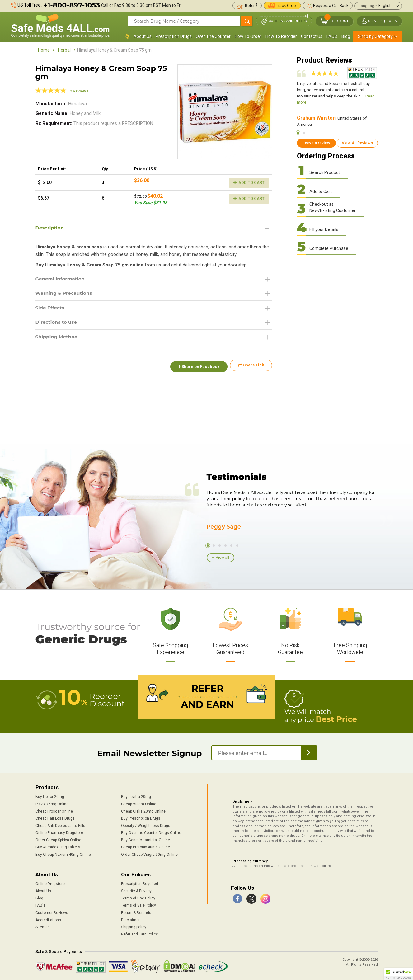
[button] (399, 974)
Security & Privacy (136, 890)
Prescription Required (140, 883)
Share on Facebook (197, 367)
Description (51, 228)
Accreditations (48, 919)
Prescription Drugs (174, 36)
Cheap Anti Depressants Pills (60, 825)
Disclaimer (130, 919)
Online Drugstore (50, 883)
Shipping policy (134, 926)
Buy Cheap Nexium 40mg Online (63, 854)
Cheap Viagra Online (139, 803)
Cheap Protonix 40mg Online (145, 846)
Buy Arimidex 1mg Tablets (58, 846)
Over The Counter (213, 36)
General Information (62, 279)
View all (222, 558)
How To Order (248, 36)
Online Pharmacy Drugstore (59, 832)
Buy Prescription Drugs (141, 818)
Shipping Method (58, 339)
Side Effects (51, 309)
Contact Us (312, 36)
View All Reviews (357, 143)
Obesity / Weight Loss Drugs (146, 825)
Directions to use (58, 324)
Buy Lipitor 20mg (50, 796)
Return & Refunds (136, 912)
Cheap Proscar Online (54, 810)
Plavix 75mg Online (52, 803)
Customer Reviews (52, 912)
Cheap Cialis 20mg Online (143, 810)
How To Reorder (281, 36)
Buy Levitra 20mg (136, 796)
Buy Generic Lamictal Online (145, 839)
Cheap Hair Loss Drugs (55, 818)
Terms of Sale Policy (138, 905)
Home (44, 50)
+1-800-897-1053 (72, 5)
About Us (143, 36)
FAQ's (332, 36)
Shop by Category (375, 36)
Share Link (251, 367)
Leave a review (316, 143)
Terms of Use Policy (138, 898)
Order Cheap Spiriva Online (58, 839)
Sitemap (42, 926)
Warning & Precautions (66, 294)
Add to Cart (249, 183)
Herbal (64, 50)
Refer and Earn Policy (139, 934)
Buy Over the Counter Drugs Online (151, 832)
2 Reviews (79, 91)
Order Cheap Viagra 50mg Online (149, 854)
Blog (346, 36)
